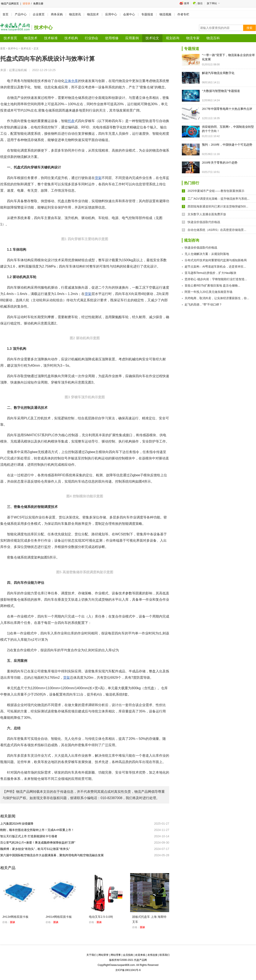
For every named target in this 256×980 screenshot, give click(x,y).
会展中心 (129, 14)
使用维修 (112, 38)
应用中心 (111, 14)
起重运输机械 (18, 70)
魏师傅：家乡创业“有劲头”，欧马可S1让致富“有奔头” (37, 849)
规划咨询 (173, 38)
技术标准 (51, 38)
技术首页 (10, 38)
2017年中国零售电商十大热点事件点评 (227, 109)
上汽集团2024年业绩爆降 (18, 824)
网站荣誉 (103, 955)
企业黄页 (39, 14)
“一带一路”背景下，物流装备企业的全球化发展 (228, 57)
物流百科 (213, 38)
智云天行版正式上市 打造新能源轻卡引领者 (30, 836)
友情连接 (153, 955)
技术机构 (71, 38)
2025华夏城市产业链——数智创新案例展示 (216, 191)
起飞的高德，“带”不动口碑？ (203, 304)
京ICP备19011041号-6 (128, 970)
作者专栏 (183, 14)
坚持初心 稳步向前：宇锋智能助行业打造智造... (216, 279)
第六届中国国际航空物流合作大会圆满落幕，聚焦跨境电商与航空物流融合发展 (53, 855)
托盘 (71, 121)
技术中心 (13, 48)
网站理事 (116, 955)
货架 (98, 178)
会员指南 (128, 955)
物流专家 (193, 38)
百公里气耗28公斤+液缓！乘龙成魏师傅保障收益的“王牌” (39, 843)
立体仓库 (71, 81)
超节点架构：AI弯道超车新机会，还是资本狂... (215, 267)
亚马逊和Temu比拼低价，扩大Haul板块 (210, 273)
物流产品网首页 (10, 4)
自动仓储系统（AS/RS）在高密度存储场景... (217, 230)
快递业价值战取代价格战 (204, 222)
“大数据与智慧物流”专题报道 (221, 91)
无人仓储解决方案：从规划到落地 (207, 254)
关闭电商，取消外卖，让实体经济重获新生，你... (217, 298)
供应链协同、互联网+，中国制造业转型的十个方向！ (228, 129)
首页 (5, 14)
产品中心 (21, 14)
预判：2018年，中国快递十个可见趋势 (227, 145)
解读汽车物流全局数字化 (218, 73)
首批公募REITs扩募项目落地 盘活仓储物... (212, 285)
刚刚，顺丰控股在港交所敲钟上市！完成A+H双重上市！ (39, 830)
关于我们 (91, 955)
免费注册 (38, 4)
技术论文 (152, 38)
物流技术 (93, 14)
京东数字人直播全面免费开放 (207, 214)
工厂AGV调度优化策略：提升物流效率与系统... (219, 199)
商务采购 (57, 14)
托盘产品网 (140, 960)
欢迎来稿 (140, 955)
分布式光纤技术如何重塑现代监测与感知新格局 (216, 260)
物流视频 (165, 14)
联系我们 (165, 955)
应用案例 (132, 38)
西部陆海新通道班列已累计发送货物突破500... (218, 206)
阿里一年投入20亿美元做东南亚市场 (208, 292)
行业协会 (91, 38)
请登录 (26, 4)
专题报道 (147, 14)
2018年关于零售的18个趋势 (220, 163)
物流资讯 (75, 14)
